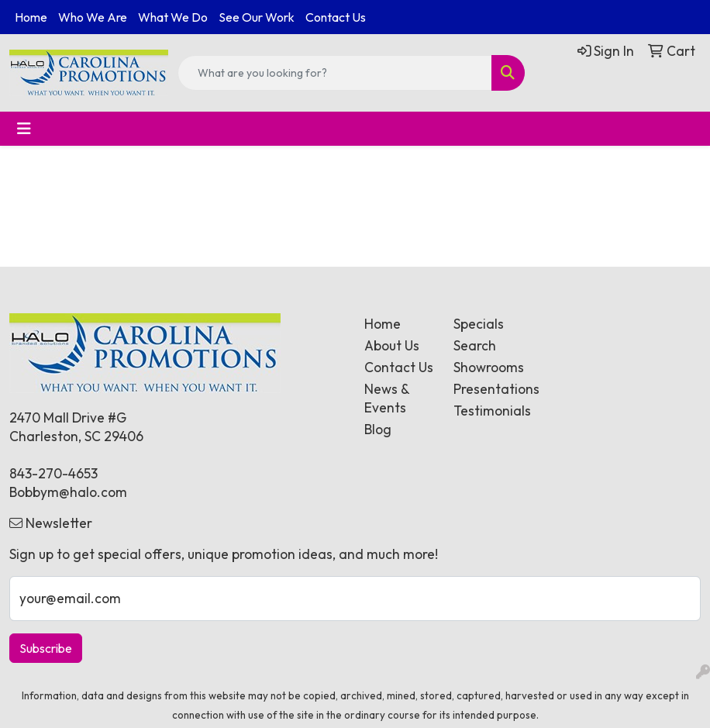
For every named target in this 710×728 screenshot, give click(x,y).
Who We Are (93, 17)
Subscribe (46, 648)
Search (475, 346)
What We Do (173, 17)
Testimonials (489, 411)
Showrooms (489, 367)
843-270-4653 (53, 474)
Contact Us (336, 17)
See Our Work (257, 17)
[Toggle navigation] (24, 129)
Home (31, 17)
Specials (479, 324)
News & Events (387, 399)
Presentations (489, 389)
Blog (378, 430)
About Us (392, 346)
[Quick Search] (335, 73)
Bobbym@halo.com (68, 492)
